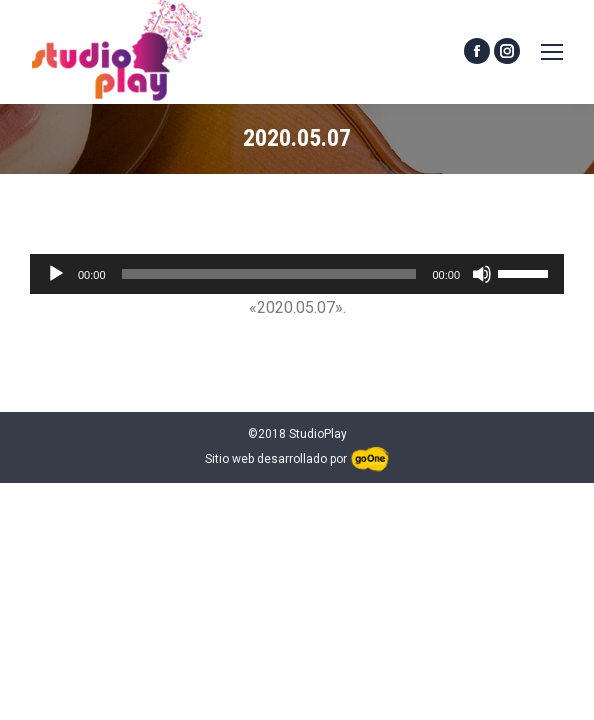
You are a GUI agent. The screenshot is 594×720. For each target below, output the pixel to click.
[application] (297, 274)
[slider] (269, 274)
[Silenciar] (482, 274)
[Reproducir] (56, 274)
